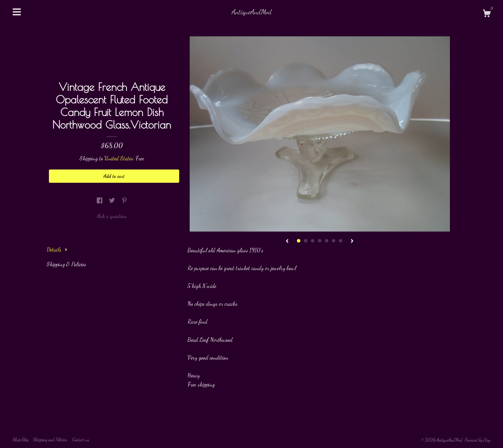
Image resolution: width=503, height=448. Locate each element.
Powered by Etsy (478, 440)
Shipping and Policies (50, 440)
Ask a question (112, 216)
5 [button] (327, 241)
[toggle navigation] (17, 12)
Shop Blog (20, 440)
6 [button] (334, 241)
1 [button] (299, 241)
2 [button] (306, 241)
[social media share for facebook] (100, 200)
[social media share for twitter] (113, 200)
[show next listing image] (352, 241)
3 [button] (313, 241)
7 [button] (341, 241)
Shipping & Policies (67, 264)
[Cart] (487, 14)
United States (119, 158)
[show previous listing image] (287, 241)
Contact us (81, 440)
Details (57, 249)
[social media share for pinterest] (124, 200)
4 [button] (320, 241)
